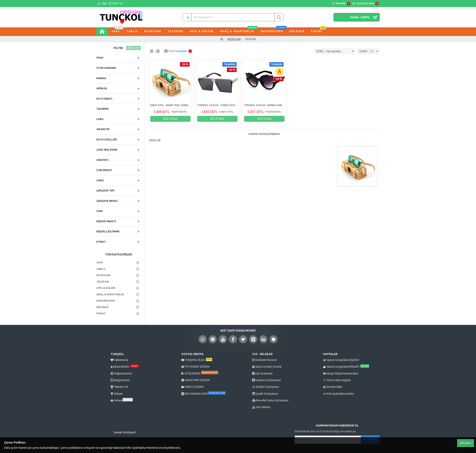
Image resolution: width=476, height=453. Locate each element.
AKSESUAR (234, 39)
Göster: (365, 51)
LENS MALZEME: (107, 150)
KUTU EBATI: (104, 99)
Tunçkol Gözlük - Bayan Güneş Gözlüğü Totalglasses (264, 105)
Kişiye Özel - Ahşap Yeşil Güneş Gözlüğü (170, 105)
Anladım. (466, 443)
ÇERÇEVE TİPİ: (106, 190)
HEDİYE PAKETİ (106, 221)
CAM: (100, 211)
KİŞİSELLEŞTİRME (108, 231)
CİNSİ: (100, 180)
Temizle (135, 48)
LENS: (100, 119)
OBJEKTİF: (103, 129)
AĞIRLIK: (102, 88)
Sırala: (325, 51)
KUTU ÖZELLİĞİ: (107, 139)
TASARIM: (103, 109)
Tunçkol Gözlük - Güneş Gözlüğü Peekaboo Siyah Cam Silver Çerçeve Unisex (217, 105)
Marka (101, 78)
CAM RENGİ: (104, 170)
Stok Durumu (106, 68)
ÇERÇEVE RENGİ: (107, 201)
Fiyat (100, 58)
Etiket (101, 242)
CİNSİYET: (103, 160)
